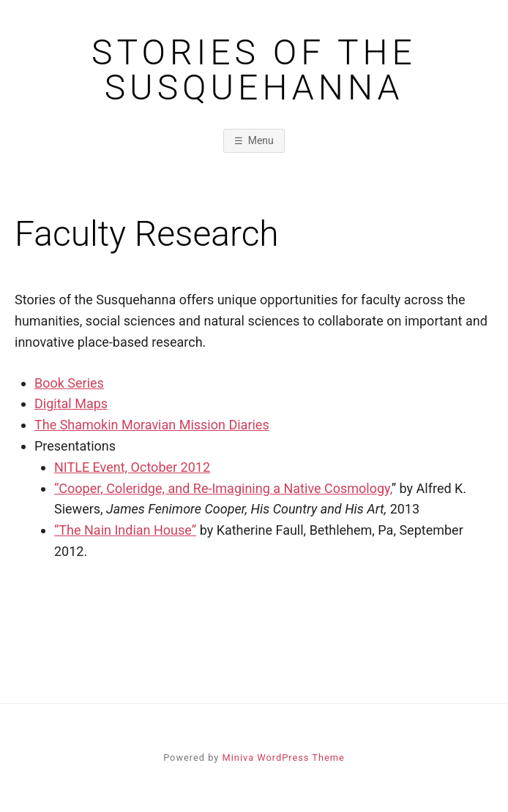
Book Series (69, 383)
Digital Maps (71, 403)
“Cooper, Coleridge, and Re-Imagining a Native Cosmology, (223, 488)
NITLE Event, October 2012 (132, 467)
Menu (261, 140)
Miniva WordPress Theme (284, 758)
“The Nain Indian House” (125, 530)
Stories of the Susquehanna (254, 70)
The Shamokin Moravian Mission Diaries (152, 425)
